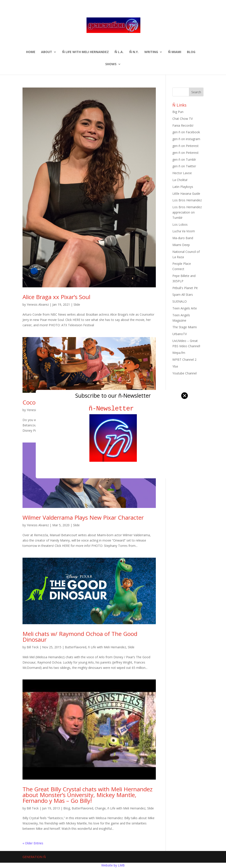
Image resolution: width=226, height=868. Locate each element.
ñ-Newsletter (113, 409)
